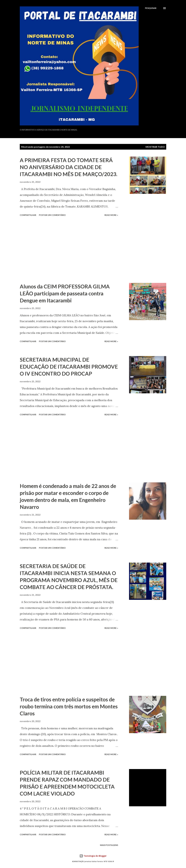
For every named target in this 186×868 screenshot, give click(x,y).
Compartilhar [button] (28, 215)
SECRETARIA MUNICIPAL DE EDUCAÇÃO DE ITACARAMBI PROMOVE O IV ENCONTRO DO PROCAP (69, 367)
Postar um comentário (52, 215)
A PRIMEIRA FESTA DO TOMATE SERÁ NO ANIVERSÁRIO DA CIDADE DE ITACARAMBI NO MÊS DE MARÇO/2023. (69, 167)
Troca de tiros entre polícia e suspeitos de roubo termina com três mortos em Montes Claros (69, 706)
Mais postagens (109, 845)
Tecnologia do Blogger (93, 856)
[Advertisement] (69, 250)
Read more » (111, 215)
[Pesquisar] (151, 8)
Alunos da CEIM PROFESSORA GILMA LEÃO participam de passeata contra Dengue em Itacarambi (65, 293)
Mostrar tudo (155, 147)
